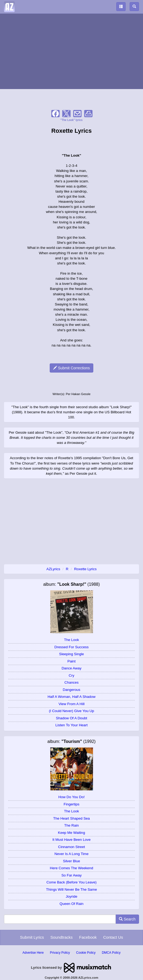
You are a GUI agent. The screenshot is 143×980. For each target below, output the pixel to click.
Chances (71, 682)
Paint (71, 661)
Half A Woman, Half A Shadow (71, 697)
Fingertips (71, 804)
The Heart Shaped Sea (71, 818)
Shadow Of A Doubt (71, 718)
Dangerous (72, 690)
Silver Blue (71, 861)
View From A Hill (71, 704)
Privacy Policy (60, 953)
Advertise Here (33, 953)
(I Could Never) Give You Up (71, 711)
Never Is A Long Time (71, 854)
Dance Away (71, 668)
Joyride (71, 896)
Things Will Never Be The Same (71, 889)
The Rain (71, 825)
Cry (71, 675)
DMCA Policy (111, 953)
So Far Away (72, 875)
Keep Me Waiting (71, 833)
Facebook (88, 937)
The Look (72, 640)
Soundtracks (61, 937)
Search (127, 919)
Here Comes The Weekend (72, 868)
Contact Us (113, 937)
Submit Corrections (71, 368)
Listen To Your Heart (71, 725)
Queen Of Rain (71, 904)
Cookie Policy (86, 953)
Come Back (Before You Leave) (72, 882)
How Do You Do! (71, 797)
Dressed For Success (72, 647)
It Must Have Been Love (71, 840)
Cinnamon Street (71, 847)
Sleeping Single (71, 654)
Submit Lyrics (32, 937)
